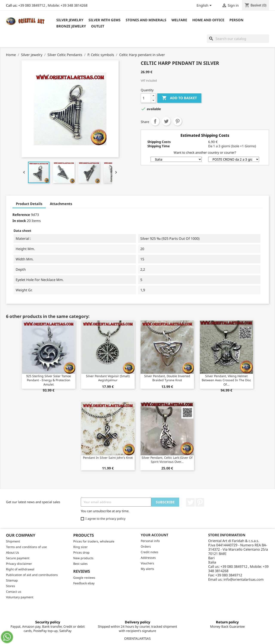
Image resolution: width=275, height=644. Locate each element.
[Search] (238, 39)
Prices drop (81, 552)
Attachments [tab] (61, 204)
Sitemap (12, 580)
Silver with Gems (105, 20)
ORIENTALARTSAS (137, 638)
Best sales (80, 564)
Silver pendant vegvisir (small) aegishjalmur (108, 378)
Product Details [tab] (29, 204)
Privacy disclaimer (19, 564)
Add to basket (179, 98)
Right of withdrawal (20, 569)
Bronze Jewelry (71, 26)
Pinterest (177, 121)
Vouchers (147, 563)
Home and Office (208, 20)
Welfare (179, 20)
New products (83, 558)
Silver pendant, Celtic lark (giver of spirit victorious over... (167, 460)
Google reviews (84, 578)
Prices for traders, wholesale (94, 541)
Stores (11, 586)
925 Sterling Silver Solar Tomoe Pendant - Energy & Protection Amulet (49, 380)
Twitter (190, 502)
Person (236, 20)
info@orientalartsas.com (244, 579)
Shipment (13, 541)
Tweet (166, 121)
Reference (21, 215)
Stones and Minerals (146, 20)
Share (155, 121)
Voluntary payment (20, 597)
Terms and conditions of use (26, 547)
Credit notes (150, 552)
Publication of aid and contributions (32, 575)
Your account (154, 535)
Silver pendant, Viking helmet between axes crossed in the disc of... (226, 380)
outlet (98, 26)
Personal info (150, 541)
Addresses (148, 558)
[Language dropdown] (205, 6)
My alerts (147, 569)
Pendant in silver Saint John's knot (108, 458)
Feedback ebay (84, 583)
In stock (19, 221)
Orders (146, 546)
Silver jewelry (70, 20)
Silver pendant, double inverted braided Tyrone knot (167, 378)
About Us (13, 552)
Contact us (14, 592)
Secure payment (18, 558)
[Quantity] (146, 98)
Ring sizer (80, 547)
